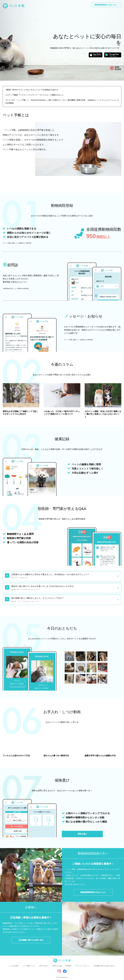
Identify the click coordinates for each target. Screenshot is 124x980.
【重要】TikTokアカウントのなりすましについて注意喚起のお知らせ (32, 90)
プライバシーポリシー (82, 966)
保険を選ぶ (82, 836)
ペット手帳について (29, 966)
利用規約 (68, 966)
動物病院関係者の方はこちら (106, 5)
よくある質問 (14, 966)
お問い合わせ (43, 966)
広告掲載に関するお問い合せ (31, 942)
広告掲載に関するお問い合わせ (104, 966)
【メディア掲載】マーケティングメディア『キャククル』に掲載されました (34, 95)
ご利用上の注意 (57, 966)
